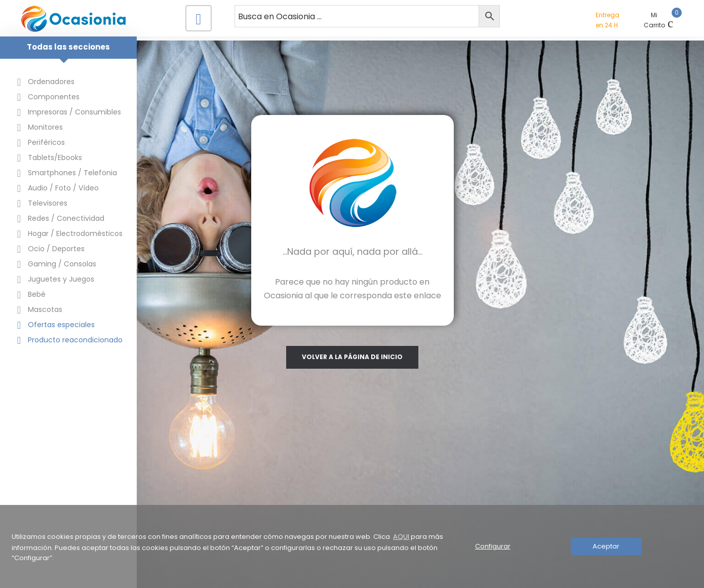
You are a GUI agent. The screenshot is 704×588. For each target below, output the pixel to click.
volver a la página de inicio (421, 355)
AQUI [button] (401, 537)
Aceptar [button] (606, 546)
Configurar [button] (493, 546)
